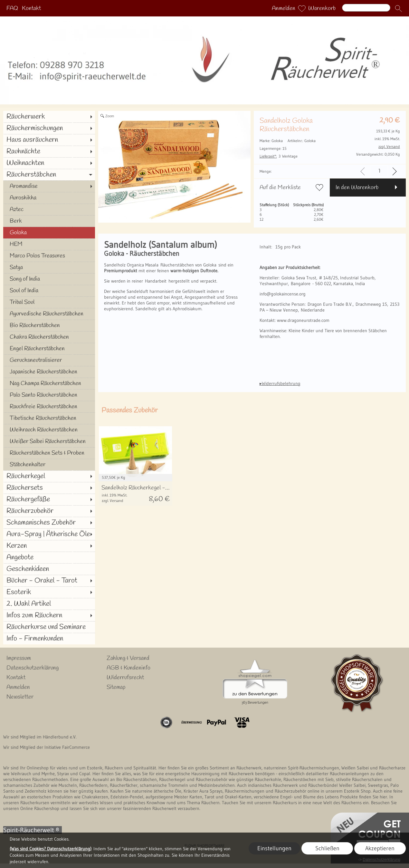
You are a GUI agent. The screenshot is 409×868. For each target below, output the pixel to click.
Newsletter (20, 697)
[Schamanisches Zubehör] (49, 523)
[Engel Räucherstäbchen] (49, 349)
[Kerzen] (49, 546)
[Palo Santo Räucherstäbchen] (49, 395)
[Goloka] (49, 233)
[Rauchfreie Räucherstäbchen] (49, 407)
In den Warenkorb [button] (357, 188)
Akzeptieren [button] (380, 848)
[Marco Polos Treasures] (49, 256)
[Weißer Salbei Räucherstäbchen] (49, 441)
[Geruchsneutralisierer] (49, 360)
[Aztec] (49, 209)
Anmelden (284, 8)
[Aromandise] (49, 186)
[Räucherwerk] (49, 117)
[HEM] (49, 244)
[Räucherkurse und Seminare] (49, 627)
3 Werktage (279, 156)
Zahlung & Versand (128, 658)
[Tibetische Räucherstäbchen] (49, 418)
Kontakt (31, 8)
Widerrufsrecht (125, 678)
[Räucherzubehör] (49, 511)
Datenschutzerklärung (33, 668)
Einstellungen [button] (274, 848)
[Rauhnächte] (49, 151)
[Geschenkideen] (49, 569)
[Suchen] (366, 8)
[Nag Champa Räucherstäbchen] (49, 383)
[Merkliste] (302, 8)
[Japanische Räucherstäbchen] (49, 372)
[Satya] (49, 267)
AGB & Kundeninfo (128, 668)
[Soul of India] (49, 291)
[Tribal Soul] (49, 302)
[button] (398, 8)
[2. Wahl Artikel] (49, 604)
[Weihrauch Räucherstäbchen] (49, 430)
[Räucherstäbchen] (49, 175)
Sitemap (116, 687)
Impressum (19, 658)
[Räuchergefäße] (49, 499)
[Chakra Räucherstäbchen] (49, 337)
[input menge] (379, 171)
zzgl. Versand (113, 501)
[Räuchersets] (49, 488)
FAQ (12, 8)
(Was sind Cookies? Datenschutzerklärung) (51, 849)
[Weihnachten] (49, 163)
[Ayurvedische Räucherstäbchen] (49, 314)
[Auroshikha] (49, 198)
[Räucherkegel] (49, 476)
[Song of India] (49, 279)
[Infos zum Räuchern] (49, 615)
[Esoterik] (49, 592)
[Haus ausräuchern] (49, 140)
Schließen (327, 848)
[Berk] (49, 221)
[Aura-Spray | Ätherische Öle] (49, 534)
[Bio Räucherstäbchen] (49, 325)
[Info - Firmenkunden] (49, 639)
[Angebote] (49, 557)
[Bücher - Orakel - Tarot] (49, 581)
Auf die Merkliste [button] (280, 188)
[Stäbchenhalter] (49, 465)
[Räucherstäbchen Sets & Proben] (49, 453)
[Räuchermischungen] (49, 128)
